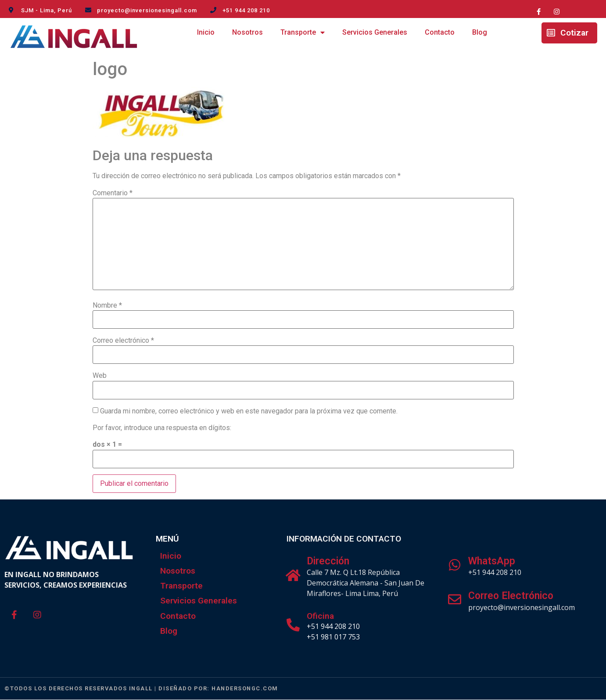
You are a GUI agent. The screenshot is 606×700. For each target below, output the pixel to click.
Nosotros (247, 32)
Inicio (206, 32)
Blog (480, 32)
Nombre (107, 305)
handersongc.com (245, 688)
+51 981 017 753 (333, 637)
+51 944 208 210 (333, 626)
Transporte (303, 33)
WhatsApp (492, 561)
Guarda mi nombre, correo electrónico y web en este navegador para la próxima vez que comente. (249, 411)
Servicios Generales (375, 32)
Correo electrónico (123, 341)
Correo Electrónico (511, 596)
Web (100, 376)
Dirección (328, 561)
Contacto (440, 32)
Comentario (113, 193)
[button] (569, 33)
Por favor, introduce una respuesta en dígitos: (162, 428)
